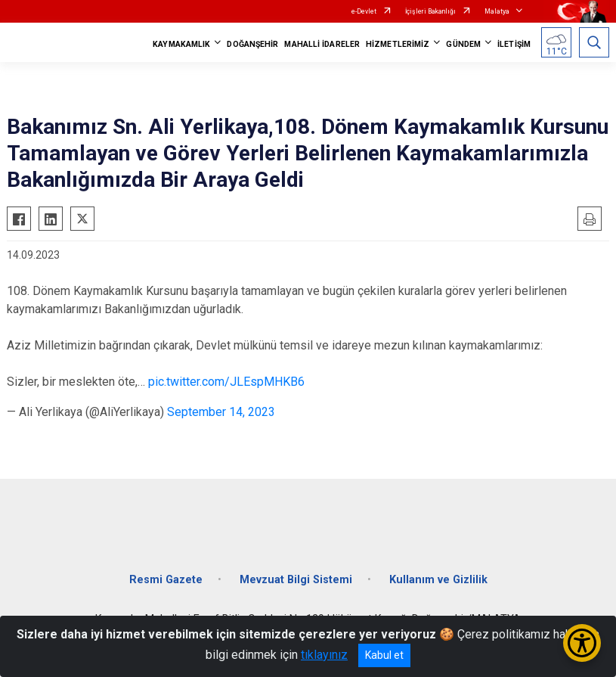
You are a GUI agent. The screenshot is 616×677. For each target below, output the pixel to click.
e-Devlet (364, 11)
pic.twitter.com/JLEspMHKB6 (226, 382)
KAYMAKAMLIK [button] (181, 44)
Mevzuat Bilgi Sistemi (296, 580)
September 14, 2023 (221, 412)
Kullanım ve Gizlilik (438, 580)
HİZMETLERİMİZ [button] (398, 44)
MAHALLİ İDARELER (322, 44)
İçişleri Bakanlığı (430, 11)
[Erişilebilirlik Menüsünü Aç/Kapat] (582, 643)
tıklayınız (324, 655)
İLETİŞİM (514, 44)
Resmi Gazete (166, 580)
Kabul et (384, 655)
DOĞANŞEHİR (252, 44)
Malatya (497, 11)
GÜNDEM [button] (463, 44)
